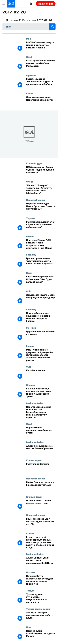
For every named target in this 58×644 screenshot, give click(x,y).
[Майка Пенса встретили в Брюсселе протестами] (41, 486)
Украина (31, 218)
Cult (28, 291)
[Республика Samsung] (41, 468)
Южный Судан (34, 163)
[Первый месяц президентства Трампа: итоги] (41, 432)
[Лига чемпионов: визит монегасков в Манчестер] (41, 101)
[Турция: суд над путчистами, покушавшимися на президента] (41, 598)
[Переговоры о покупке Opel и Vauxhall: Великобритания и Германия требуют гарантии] (41, 412)
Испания (31, 572)
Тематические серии (38, 609)
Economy (31, 255)
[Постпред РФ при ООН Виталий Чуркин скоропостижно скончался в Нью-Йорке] (41, 244)
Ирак (29, 273)
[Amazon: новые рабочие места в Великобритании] (41, 450)
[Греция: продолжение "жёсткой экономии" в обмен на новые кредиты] (41, 262)
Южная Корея (34, 460)
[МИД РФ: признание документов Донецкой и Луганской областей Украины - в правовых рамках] (41, 355)
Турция (30, 591)
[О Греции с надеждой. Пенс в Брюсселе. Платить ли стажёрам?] (41, 208)
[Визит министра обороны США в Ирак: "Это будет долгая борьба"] (41, 281)
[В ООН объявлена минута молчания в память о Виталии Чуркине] (41, 46)
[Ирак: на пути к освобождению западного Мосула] (41, 635)
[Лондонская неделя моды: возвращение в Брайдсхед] (41, 299)
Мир (29, 39)
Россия (30, 236)
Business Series (35, 403)
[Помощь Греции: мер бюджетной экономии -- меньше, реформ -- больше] (41, 317)
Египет (30, 533)
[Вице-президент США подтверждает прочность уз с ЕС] (41, 523)
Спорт (30, 93)
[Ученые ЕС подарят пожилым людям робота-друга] (41, 617)
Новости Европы (35, 200)
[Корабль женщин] (41, 375)
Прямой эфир (46, 4)
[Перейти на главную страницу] (11, 4)
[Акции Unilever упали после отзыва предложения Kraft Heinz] (41, 562)
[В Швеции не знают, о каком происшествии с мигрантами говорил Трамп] (41, 393)
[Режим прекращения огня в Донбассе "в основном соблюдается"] (41, 226)
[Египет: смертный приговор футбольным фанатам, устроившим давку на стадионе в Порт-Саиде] (41, 542)
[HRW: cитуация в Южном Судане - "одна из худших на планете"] (41, 171)
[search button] (52, 27)
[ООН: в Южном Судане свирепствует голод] (41, 505)
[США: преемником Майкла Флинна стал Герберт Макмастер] (41, 65)
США (29, 57)
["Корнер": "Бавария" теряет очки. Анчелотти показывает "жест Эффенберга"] (41, 189)
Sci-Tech (31, 328)
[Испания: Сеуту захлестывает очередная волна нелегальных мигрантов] (41, 580)
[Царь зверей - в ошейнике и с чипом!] (41, 336)
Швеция (31, 385)
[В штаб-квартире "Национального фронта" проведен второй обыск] (41, 83)
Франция (31, 75)
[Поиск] (29, 27)
